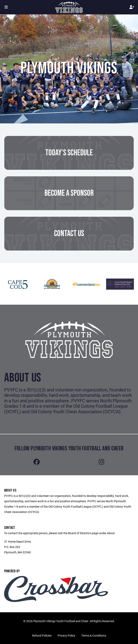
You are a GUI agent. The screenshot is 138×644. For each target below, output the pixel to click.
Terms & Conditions (94, 635)
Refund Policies (42, 635)
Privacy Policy (66, 635)
